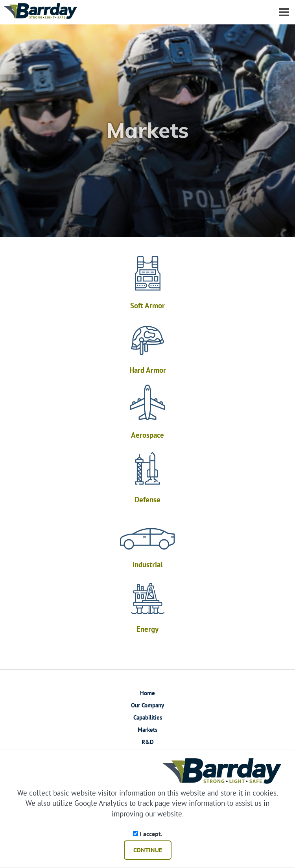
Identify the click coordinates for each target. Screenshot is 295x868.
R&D (148, 742)
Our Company (147, 705)
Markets (147, 730)
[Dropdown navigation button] (284, 12)
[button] (279, 131)
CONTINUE (148, 850)
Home (147, 693)
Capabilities (148, 717)
